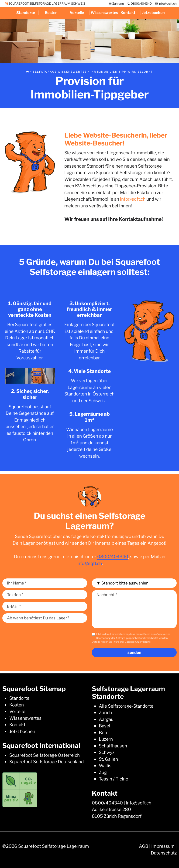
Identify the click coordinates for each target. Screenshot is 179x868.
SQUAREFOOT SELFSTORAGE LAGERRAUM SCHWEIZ (45, 3)
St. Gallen (108, 759)
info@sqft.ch (166, 3)
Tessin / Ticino (114, 779)
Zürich (105, 713)
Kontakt (128, 13)
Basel (105, 726)
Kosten (51, 13)
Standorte (26, 13)
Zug (103, 772)
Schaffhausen (113, 746)
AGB (144, 846)
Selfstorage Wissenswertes (60, 72)
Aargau (106, 719)
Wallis (105, 766)
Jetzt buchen (153, 13)
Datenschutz (164, 853)
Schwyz (107, 752)
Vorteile (77, 13)
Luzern (106, 739)
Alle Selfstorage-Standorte (126, 706)
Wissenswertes (103, 13)
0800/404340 (139, 3)
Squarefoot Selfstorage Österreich (45, 755)
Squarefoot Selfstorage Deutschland (46, 762)
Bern (104, 733)
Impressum (163, 846)
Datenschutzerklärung (138, 642)
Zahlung (116, 3)
